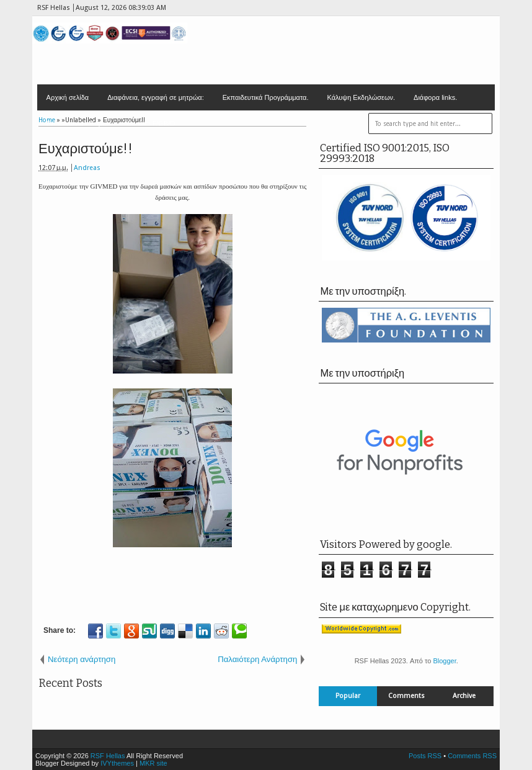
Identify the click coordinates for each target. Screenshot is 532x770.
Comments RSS (472, 756)
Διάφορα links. (435, 97)
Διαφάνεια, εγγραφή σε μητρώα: (156, 97)
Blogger (444, 661)
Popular (348, 696)
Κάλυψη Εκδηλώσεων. (361, 97)
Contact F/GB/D (151, 123)
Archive (464, 696)
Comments (406, 696)
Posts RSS (425, 756)
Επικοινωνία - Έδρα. (78, 123)
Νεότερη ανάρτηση (82, 659)
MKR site (153, 763)
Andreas (87, 168)
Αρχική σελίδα (68, 97)
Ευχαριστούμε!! (86, 149)
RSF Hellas (108, 756)
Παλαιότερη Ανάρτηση (257, 659)
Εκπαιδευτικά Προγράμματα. (266, 97)
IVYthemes (117, 763)
